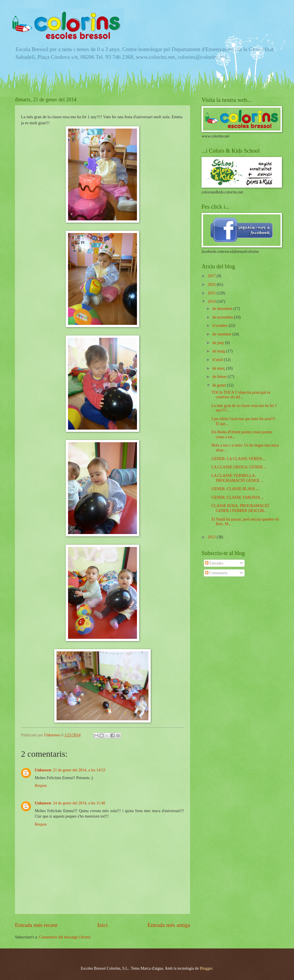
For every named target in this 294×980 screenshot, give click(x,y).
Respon (41, 786)
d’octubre (220, 326)
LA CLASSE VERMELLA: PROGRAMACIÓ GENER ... (237, 478)
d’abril (218, 360)
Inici (102, 925)
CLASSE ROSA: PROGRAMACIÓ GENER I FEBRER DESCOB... (240, 508)
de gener (220, 385)
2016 (212, 285)
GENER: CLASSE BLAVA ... (235, 489)
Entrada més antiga (169, 925)
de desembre (223, 309)
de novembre (223, 317)
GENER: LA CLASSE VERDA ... (238, 459)
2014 (212, 301)
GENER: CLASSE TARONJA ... (238, 497)
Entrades (214, 563)
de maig (219, 351)
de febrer (220, 377)
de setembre (223, 334)
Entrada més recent (36, 925)
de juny (219, 343)
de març (219, 368)
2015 (212, 293)
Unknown (43, 770)
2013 (212, 537)
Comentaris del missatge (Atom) (65, 937)
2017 (212, 276)
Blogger (206, 968)
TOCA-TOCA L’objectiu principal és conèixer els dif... (241, 395)
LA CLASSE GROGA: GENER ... (239, 467)
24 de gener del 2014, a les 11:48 (79, 803)
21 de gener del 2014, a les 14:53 (79, 770)
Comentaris (216, 573)
